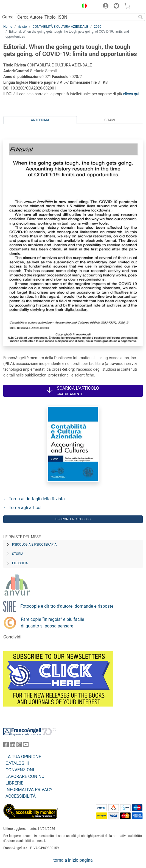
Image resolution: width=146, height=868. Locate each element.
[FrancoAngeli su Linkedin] (13, 746)
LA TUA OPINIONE (23, 757)
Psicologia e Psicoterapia (34, 545)
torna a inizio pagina (73, 860)
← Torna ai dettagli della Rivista (34, 499)
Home (8, 27)
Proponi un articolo (73, 519)
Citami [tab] (110, 120)
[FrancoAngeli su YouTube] (26, 746)
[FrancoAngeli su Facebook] (6, 746)
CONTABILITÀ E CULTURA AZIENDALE (60, 27)
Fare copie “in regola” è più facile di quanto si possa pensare (53, 623)
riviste (22, 27)
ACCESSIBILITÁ (21, 796)
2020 (98, 27)
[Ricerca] (141, 17)
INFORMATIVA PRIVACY (29, 790)
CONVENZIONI (20, 770)
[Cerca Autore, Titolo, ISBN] (76, 17)
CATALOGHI (17, 763)
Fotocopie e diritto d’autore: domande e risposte (67, 606)
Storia (18, 554)
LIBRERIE (14, 783)
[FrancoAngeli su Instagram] (19, 746)
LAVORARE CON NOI (26, 776)
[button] (83, 7)
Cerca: (8, 17)
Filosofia (20, 563)
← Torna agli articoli (23, 508)
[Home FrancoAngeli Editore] (22, 7)
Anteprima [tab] (40, 120)
